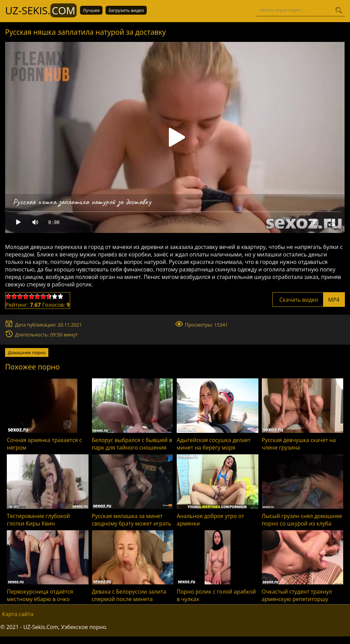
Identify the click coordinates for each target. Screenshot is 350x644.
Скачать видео (309, 300)
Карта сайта (18, 614)
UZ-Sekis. (41, 10)
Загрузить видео (126, 10)
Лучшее (91, 10)
